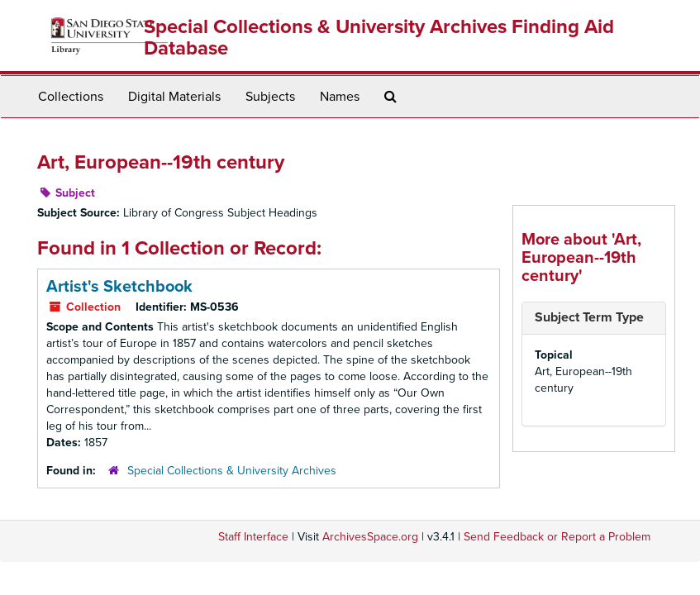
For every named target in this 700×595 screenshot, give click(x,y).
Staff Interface (253, 537)
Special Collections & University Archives (232, 471)
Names (340, 97)
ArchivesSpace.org (370, 537)
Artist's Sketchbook (119, 287)
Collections (71, 97)
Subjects (270, 97)
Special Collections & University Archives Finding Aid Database (379, 38)
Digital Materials (174, 97)
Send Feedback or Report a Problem (557, 537)
